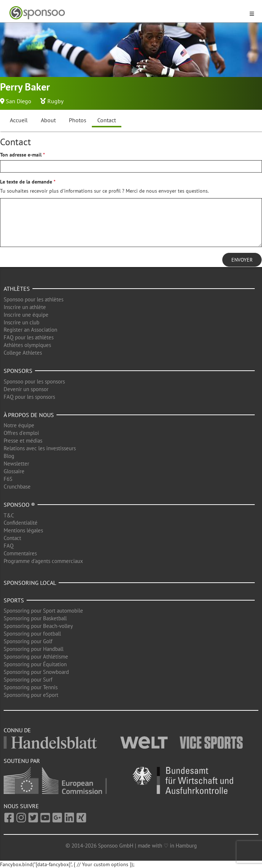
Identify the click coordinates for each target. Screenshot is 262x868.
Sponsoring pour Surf (28, 680)
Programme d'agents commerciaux (43, 561)
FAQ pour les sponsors (29, 397)
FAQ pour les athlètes (29, 337)
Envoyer (242, 260)
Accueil (19, 120)
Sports (14, 600)
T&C (9, 515)
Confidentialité (21, 523)
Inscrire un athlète (25, 307)
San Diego (19, 101)
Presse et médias (23, 441)
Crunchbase (17, 487)
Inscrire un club (21, 322)
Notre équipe (19, 425)
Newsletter (16, 464)
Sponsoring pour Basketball (35, 618)
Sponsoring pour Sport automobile (43, 611)
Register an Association (30, 330)
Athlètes (17, 289)
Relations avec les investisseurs (40, 448)
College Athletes (23, 353)
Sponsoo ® (19, 505)
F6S (8, 479)
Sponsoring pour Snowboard (36, 672)
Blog (9, 456)
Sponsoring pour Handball (34, 649)
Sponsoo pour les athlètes (34, 299)
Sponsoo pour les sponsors (34, 381)
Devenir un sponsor (26, 389)
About (48, 120)
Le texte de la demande (26, 182)
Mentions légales (23, 530)
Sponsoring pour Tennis (31, 687)
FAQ (9, 546)
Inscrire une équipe (26, 315)
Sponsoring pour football (32, 634)
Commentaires (20, 553)
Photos (78, 120)
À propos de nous (29, 415)
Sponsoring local (30, 583)
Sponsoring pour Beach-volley (38, 626)
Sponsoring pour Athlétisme (36, 657)
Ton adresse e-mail (21, 155)
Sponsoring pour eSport (31, 695)
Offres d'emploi (21, 433)
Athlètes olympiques (27, 345)
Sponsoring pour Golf (28, 641)
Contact (107, 120)
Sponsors (18, 371)
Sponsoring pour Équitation (35, 664)
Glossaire (14, 471)
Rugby (55, 101)
